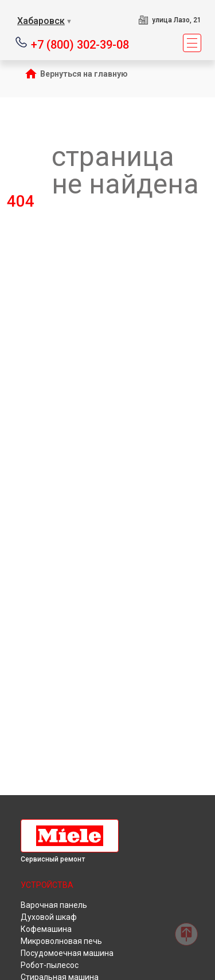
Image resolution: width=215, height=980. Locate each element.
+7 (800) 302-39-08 (80, 44)
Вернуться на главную (84, 74)
